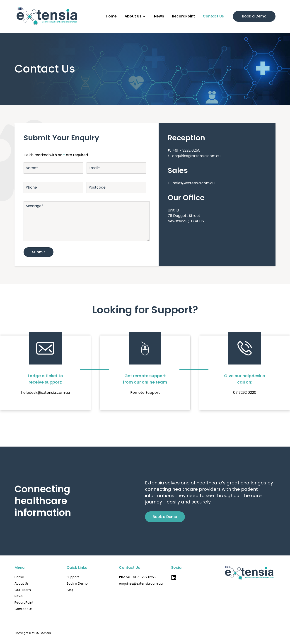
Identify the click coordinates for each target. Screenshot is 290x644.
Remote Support (145, 392)
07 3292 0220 (245, 392)
